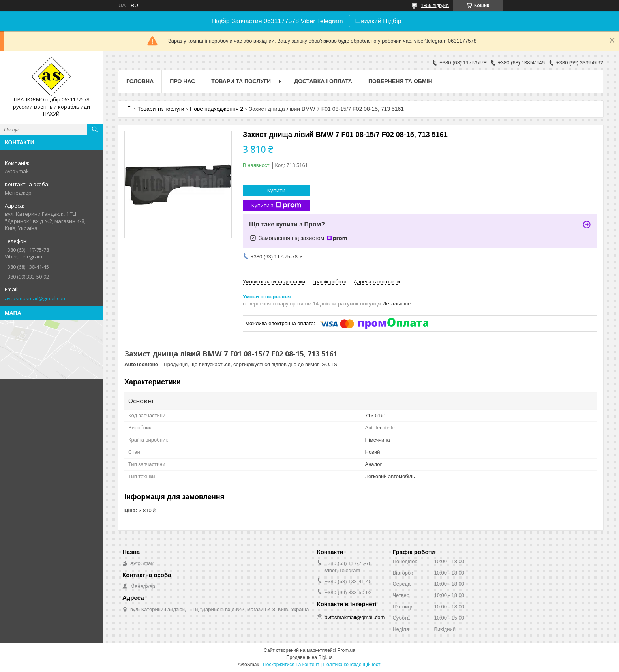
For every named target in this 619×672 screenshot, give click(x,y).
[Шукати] (95, 129)
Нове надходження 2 (217, 109)
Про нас (182, 81)
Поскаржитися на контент (291, 665)
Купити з (276, 205)
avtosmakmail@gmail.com (36, 298)
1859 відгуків (435, 6)
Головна (140, 81)
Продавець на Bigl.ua (309, 657)
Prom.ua (346, 650)
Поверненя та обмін (400, 81)
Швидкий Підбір (378, 21)
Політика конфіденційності (352, 665)
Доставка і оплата (323, 81)
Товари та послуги (241, 81)
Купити (276, 190)
